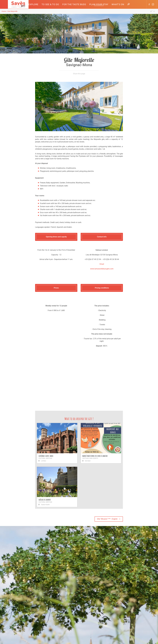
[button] (33, 4)
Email (102, 264)
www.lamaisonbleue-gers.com (102, 269)
